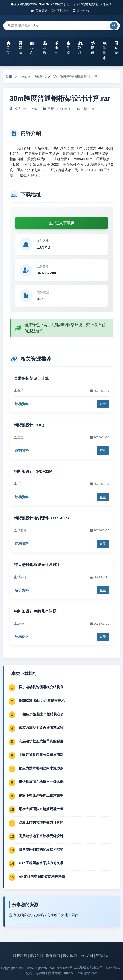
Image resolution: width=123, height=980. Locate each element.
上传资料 (86, 956)
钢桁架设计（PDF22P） (35, 472)
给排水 (105, 50)
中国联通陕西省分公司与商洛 (41, 755)
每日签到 (39, 11)
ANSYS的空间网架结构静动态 (42, 877)
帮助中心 (103, 956)
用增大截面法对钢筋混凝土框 (41, 809)
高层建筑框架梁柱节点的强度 (41, 741)
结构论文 (40, 77)
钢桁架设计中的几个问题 (35, 611)
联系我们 (53, 956)
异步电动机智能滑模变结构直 (41, 687)
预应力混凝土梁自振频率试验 (41, 728)
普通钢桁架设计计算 (31, 379)
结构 (45, 48)
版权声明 (20, 956)
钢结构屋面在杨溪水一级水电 (41, 782)
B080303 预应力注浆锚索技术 (42, 701)
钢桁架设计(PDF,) (29, 425)
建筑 (21, 48)
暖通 (93, 48)
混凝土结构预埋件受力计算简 (41, 822)
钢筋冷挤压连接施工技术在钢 (41, 795)
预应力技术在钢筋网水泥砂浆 (41, 768)
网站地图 (70, 956)
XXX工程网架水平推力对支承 (41, 863)
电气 (57, 48)
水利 (32, 48)
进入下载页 (61, 223)
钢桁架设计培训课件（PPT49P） (42, 518)
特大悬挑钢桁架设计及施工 (37, 565)
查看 (103, 404)
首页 (9, 48)
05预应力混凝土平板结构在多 (41, 714)
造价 (116, 48)
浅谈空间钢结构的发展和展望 (41, 849)
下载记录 (60, 11)
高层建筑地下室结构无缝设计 (41, 836)
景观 (68, 48)
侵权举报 (37, 956)
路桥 (80, 48)
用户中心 (81, 11)
